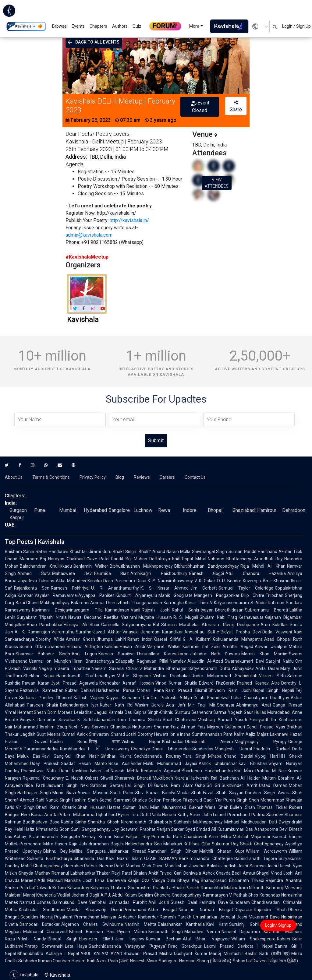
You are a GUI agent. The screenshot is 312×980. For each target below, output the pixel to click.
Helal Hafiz (24, 829)
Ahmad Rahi (32, 800)
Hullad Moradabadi (272, 712)
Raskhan (80, 771)
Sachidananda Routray (158, 756)
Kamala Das (120, 712)
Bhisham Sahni (19, 552)
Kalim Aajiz (245, 734)
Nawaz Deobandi (85, 617)
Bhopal (215, 510)
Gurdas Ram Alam (174, 785)
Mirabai (215, 756)
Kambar (25, 595)
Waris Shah (217, 807)
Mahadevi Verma (202, 932)
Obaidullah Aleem (209, 742)
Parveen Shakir (43, 705)
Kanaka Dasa (100, 581)
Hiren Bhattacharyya (93, 661)
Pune (40, 510)
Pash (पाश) (118, 961)
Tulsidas (46, 581)
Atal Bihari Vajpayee (206, 939)
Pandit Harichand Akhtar (268, 552)
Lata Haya (76, 946)
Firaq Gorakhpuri (185, 946)
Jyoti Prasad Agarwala (74, 683)
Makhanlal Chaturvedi (45, 932)
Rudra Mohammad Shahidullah (225, 676)
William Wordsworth (266, 851)
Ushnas (44, 902)
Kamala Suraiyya (116, 654)
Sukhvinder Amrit (239, 785)
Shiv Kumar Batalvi (155, 793)
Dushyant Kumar (191, 954)
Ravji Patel (122, 873)
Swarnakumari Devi (244, 661)
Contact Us (195, 477)
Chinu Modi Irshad (170, 866)
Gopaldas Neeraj (37, 917)
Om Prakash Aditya (171, 698)
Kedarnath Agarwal (161, 771)
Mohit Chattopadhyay (42, 866)
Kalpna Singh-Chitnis (153, 712)
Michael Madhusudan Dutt (251, 822)
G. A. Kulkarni (197, 639)
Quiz (137, 26)
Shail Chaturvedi (179, 720)
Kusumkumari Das (235, 829)
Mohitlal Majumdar (252, 837)
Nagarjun (47, 668)
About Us (14, 477)
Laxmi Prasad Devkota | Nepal (239, 946)
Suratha (84, 632)
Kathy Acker (189, 815)
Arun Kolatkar (274, 625)
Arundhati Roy (268, 559)
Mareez (28, 880)
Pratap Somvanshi (44, 946)
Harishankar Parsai (116, 690)
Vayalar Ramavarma (56, 595)
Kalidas (111, 647)
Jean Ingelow (130, 939)
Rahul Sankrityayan (193, 610)
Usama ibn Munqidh (50, 661)
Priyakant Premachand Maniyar (85, 917)
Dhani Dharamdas (171, 749)
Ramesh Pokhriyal (70, 588)
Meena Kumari (61, 734)
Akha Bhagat (163, 910)
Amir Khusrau (276, 581)
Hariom (79, 961)
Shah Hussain (91, 807)
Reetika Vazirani (120, 617)
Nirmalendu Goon (53, 829)
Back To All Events (94, 42)
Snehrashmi (140, 888)
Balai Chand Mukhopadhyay (43, 603)
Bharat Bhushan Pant (92, 932)
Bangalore (119, 510)
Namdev (178, 661)
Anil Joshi (159, 902)
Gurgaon (18, 510)
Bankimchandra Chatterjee (206, 858)
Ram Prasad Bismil (186, 690)
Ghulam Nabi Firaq (218, 617)
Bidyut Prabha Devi (241, 632)
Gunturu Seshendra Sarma (200, 712)
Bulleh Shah (242, 807)
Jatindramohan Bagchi (101, 844)
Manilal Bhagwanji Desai (94, 910)
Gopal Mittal (194, 559)
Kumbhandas (73, 749)
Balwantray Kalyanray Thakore (97, 888)
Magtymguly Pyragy (261, 742)
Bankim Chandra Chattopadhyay (170, 895)
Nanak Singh (58, 800)
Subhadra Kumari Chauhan (44, 961)
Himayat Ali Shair (82, 625)
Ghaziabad (244, 510)
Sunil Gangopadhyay (91, 829)
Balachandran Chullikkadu (46, 566)
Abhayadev (243, 668)
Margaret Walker (164, 647)
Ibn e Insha (180, 734)
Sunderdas (203, 749)
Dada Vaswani (277, 632)
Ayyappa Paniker (96, 595)
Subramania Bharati (266, 610)
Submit (156, 441)
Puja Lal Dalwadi (35, 888)
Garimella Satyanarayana (126, 625)
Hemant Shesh (32, 712)
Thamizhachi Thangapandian (134, 603)
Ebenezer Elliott (96, 939)
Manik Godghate (175, 595)
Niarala (181, 778)
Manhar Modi (139, 866)
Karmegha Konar (180, 603)
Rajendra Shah (270, 910)
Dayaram (243, 910)
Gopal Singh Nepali (274, 690)
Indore (190, 510)
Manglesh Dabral (233, 749)
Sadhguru (168, 961)
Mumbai (68, 510)
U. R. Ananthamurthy (115, 588)
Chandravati (195, 837)
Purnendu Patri (167, 837)
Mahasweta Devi (72, 573)
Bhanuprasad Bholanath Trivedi (232, 880)
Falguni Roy (138, 837)
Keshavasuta (251, 617)
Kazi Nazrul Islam (124, 858)
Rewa (164, 510)
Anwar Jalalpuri (271, 647)
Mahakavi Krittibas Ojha (187, 844)
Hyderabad (95, 510)
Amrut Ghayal (256, 873)
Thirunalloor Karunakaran (162, 654)
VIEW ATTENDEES (217, 183)
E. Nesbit (74, 778)
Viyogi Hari (266, 756)
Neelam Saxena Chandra (117, 668)
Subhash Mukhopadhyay (198, 822)
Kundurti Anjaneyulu (136, 595)
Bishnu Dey (55, 851)
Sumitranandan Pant (212, 734)
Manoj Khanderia (39, 895)
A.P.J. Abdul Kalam (119, 895)
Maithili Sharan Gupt (222, 851)
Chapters (98, 26)
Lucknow (143, 510)
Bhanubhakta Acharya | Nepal (48, 954)
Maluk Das (29, 756)
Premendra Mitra (36, 844)
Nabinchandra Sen (143, 844)
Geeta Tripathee (74, 668)
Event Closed (200, 106)
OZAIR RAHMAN (161, 858)
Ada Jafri (176, 705)
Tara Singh (195, 756)
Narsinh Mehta (140, 924)
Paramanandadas (41, 749)
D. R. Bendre (229, 581)
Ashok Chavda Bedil (222, 873)
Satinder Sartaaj (107, 785)
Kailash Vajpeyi (89, 698)
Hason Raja (66, 844)
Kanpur (17, 518)
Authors (120, 26)
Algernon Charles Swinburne (92, 924)
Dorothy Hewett (153, 734)
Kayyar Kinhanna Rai (127, 698)
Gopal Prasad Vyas (266, 727)
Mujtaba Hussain (155, 617)
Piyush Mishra (132, 932)
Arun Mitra (220, 837)
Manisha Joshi (79, 880)
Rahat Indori (140, 639)
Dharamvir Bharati (133, 778)
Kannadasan (117, 610)
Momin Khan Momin (264, 654)
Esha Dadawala (111, 880)
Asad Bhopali (278, 639)
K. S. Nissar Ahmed (164, 588)
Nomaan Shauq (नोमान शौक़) (205, 961)
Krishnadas (173, 742)
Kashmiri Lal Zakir (202, 647)
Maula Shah (189, 793)
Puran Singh (235, 800)
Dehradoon (294, 510)
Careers (167, 477)
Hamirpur (267, 510)
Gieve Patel (98, 559)
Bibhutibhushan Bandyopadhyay (207, 566)
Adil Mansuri (50, 880)
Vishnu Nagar (141, 742)
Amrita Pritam (58, 815)
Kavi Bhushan (253, 763)
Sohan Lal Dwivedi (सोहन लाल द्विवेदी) (265, 961)
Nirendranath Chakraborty (147, 822)
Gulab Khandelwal (212, 698)
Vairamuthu (63, 632)
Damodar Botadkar (40, 924)
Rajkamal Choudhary (43, 778)
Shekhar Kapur (39, 676)
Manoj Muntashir (226, 954)
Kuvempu (252, 581)
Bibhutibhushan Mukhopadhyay (141, 566)
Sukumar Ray (225, 844)
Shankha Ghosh (104, 822)
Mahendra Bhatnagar (165, 668)
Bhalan (140, 873)
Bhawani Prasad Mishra (148, 954)
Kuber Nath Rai (117, 705)
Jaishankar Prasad (127, 851)
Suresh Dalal (184, 902)
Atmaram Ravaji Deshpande (230, 625)
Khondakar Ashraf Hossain (127, 683)
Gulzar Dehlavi (80, 690)
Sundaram (240, 902)
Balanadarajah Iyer (79, 705)
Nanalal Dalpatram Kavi (246, 932)
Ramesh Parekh (175, 917)
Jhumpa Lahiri (111, 639)
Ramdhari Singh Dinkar (173, 851)
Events (78, 26)
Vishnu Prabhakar (172, 676)
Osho (200, 785)
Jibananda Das (89, 858)
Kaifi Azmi (97, 961)
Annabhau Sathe (202, 632)
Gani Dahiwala (188, 873)
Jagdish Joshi (235, 866)
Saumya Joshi (263, 866)
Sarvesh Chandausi (111, 727)
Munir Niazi (64, 793)
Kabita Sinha (74, 822)
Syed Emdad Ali (201, 829)
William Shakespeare (253, 939)
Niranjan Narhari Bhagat (206, 910)
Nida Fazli (35, 785)
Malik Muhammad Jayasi (170, 763)
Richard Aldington (85, 647)
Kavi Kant (217, 924)
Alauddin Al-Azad (205, 661)
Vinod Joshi (282, 873)
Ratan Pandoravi (52, 552)
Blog (120, 477)
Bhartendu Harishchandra (207, 771)
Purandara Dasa (130, 581)
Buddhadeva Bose (41, 822)
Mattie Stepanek (134, 676)
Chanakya (141, 749)
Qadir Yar (213, 800)
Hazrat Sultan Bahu (128, 807)
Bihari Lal (100, 771)
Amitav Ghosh (80, 639)
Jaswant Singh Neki (67, 785)
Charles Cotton (147, 800)
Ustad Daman (273, 785)
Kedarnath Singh (166, 932)
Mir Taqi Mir (202, 705)
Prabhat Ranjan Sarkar (162, 829)
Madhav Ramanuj (52, 873)
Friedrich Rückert (272, 749)
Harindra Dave (213, 902)
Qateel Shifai (168, 639)
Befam (59, 888)
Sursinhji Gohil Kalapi (252, 924)
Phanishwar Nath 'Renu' (46, 771)
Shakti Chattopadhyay (262, 844)
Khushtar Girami (85, 552)
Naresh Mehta (125, 771)
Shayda (26, 873)
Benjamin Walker (91, 566)
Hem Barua (32, 815)
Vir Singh (25, 807)
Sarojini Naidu (280, 661)
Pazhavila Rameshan (42, 690)
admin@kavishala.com (89, 235)
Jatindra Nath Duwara (215, 654)
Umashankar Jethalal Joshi (220, 917)
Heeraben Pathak (81, 866)
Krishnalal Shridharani (42, 910)
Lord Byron (119, 815)
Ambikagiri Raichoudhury (159, 573)
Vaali (135, 610)
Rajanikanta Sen (32, 588)
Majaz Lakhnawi (273, 734)
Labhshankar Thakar (90, 873)
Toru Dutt (140, 815)
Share (236, 106)
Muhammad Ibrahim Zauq (41, 727)
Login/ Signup (278, 925)
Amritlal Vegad (238, 647)
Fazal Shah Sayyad (223, 793)
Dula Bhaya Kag (183, 880)
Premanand (135, 910)
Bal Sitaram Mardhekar (177, 625)
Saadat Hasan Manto (84, 763)
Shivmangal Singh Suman (217, 552)
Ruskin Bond (69, 742)
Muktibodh (163, 778)
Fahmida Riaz (112, 573)
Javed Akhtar (107, 632)
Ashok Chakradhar (218, 763)
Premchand (239, 815)
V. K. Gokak (205, 581)
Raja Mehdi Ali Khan (263, 566)
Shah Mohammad (267, 800)
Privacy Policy (93, 477)
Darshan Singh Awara (268, 793)
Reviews (142, 477)
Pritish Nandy (31, 939)
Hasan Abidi (132, 647)
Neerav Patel (112, 866)
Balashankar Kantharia (181, 924)
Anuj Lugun (84, 654)
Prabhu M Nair (271, 771)
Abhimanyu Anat (254, 705)
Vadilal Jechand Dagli (78, 895)
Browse (59, 26)
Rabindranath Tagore (256, 858)
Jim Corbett (204, 588)
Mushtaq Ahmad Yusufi (222, 720)
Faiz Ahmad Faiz (188, 727)
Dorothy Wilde (50, 639)
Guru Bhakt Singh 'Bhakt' (127, 552)
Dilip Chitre (253, 595)
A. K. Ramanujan (32, 632)
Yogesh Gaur (240, 712)
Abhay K (23, 837)
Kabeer (284, 939)
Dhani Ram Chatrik (56, 807)
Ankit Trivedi (160, 873)
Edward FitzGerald (217, 683)
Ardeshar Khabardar (138, 917)
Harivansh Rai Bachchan (214, 778)
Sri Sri (213, 785)
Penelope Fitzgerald (183, 800)
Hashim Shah (85, 800)
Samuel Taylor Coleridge (246, 588)
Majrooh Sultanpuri (226, 727)
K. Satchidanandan (96, 720)
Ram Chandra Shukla (139, 720)
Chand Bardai (239, 756)
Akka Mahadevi (71, 581)
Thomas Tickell (272, 807)
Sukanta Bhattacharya (50, 858)
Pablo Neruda (163, 815)
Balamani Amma (87, 603)
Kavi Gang (53, 756)
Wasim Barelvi (150, 705)
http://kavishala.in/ (129, 220)
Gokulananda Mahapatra (238, 639)
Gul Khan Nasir (82, 756)
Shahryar (226, 705)
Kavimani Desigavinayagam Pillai (68, 610)
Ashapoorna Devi (271, 829)
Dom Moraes (60, 712)
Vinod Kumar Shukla (176, 683)
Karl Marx (244, 771)
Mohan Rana (150, 690)
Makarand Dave (264, 917)
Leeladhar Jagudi (91, 712)
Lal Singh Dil (139, 785)
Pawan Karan (36, 683)
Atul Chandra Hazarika (256, 573)
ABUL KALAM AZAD (101, 954)
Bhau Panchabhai (44, 625)
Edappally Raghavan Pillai (142, 661)
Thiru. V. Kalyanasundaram (223, 603)
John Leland (214, 815)
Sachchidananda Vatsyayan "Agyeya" (128, 946)
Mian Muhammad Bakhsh (177, 807)
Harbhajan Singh (34, 793)
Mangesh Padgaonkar (217, 595)
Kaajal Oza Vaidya (146, 880)
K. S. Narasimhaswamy (170, 581)
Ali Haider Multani (259, 778)
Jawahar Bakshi (204, 866)
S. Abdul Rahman (267, 603)
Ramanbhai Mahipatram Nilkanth (233, 888)
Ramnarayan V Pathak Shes (230, 895)
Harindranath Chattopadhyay (86, 676)
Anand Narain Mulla (172, 552)
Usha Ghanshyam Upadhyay (260, 698)
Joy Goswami (125, 829)
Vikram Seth (272, 676)
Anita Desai (267, 668)
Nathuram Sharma (151, 727)
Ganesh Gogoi (206, 573)
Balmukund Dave (70, 902)
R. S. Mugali (186, 617)
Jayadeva (27, 581)
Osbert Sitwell (99, 778)
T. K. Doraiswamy (108, 749)
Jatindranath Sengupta (57, 837)
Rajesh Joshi (156, 610)
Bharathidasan (229, 610)
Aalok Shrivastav (93, 734)
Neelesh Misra (144, 961)
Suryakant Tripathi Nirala (42, 617)
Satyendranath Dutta (209, 668)
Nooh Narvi (80, 727)
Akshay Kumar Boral (103, 837)
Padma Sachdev (267, 815)
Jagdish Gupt (33, 734)
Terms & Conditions (51, 477)
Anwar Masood (93, 793)
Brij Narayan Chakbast (62, 559)
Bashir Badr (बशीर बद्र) (267, 954)
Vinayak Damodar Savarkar (48, 720)
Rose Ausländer (125, 763)
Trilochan (275, 595)
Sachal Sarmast (115, 800)
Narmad (27, 902)
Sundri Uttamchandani (42, 647)
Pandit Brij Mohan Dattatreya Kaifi (146, 559)
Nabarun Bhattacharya (230, 559)
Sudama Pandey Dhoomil (46, 698)
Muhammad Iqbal (90, 815)
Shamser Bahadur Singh (43, 654)
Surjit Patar (122, 793)
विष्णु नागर (104, 742)
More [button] (194, 26)
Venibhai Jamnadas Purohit (118, 902)
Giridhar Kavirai (117, 756)
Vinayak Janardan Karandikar (153, 632)
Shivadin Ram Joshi (230, 690)
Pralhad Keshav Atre (258, 683)
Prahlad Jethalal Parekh (176, 888)
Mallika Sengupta (87, 851)
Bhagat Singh (63, 939)
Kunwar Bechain (164, 939)
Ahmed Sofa (34, 573)
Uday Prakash (45, 763)
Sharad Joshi (124, 734)
